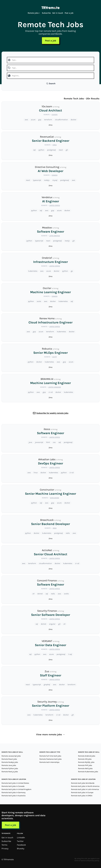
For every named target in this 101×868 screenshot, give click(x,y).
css (54, 442)
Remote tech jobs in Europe (82, 792)
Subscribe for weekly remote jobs (52, 413)
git (67, 150)
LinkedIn (21, 838)
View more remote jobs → (51, 734)
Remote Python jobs (10, 768)
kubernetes (33, 271)
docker (73, 120)
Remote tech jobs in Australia (14, 796)
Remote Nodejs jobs (10, 762)
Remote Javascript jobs (11, 756)
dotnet (40, 594)
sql (34, 150)
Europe (55, 115)
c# (33, 594)
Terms (4, 845)
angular (52, 624)
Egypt (55, 357)
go (72, 271)
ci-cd (51, 392)
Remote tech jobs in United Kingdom (16, 789)
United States (55, 205)
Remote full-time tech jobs (50, 756)
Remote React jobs (9, 759)
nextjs (67, 241)
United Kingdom (55, 387)
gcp (40, 120)
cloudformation (61, 120)
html (48, 442)
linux (36, 473)
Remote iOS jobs (85, 759)
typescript (37, 180)
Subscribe (46, 13)
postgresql (51, 150)
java (30, 442)
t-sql (70, 654)
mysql (55, 180)
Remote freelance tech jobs (51, 759)
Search (51, 83)
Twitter (20, 841)
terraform (48, 120)
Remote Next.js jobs (10, 772)
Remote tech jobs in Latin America (85, 789)
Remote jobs (34, 13)
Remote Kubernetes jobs (88, 772)
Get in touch (58, 13)
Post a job (69, 13)
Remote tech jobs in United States (15, 783)
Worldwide (55, 498)
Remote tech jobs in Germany (14, 792)
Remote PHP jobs (85, 765)
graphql (47, 685)
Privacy (5, 848)
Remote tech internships (49, 762)
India (55, 528)
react (61, 150)
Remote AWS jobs (85, 768)
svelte (66, 594)
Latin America (55, 236)
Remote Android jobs (87, 756)
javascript (39, 442)
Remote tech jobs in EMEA (82, 796)
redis (68, 533)
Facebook (21, 845)
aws (26, 120)
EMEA (55, 145)
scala (39, 301)
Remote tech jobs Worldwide (83, 783)
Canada (55, 175)
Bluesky (21, 848)
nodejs (47, 180)
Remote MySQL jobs (86, 762)
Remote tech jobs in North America (85, 786)
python (41, 150)
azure (33, 120)
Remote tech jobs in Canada (13, 786)
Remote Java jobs (9, 765)
